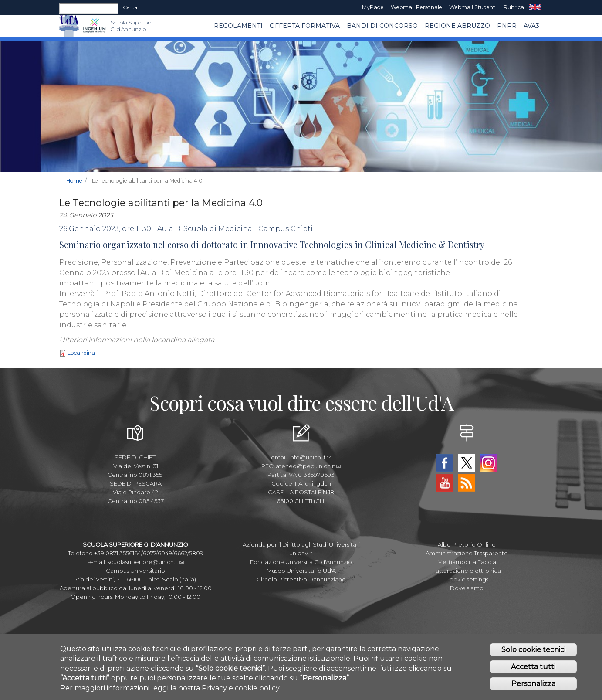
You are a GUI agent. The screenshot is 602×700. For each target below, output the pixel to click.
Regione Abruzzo (457, 26)
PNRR (507, 26)
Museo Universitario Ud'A (301, 571)
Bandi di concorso (382, 26)
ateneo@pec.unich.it (308, 466)
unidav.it (301, 553)
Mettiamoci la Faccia (467, 562)
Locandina (81, 353)
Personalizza (533, 685)
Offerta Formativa (305, 26)
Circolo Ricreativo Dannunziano (301, 579)
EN (535, 7)
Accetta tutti (533, 668)
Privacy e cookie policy (241, 689)
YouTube (445, 483)
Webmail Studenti (473, 7)
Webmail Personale (416, 7)
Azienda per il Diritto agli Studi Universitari (301, 544)
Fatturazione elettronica (467, 571)
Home (74, 181)
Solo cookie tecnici (533, 651)
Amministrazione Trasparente (467, 553)
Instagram (488, 463)
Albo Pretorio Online (467, 544)
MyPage (373, 7)
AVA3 (531, 26)
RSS (467, 483)
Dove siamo (467, 588)
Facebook (445, 463)
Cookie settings (467, 579)
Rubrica (514, 7)
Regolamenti (238, 26)
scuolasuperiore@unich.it (146, 562)
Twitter (467, 463)
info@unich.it (310, 457)
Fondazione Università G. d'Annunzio (301, 562)
